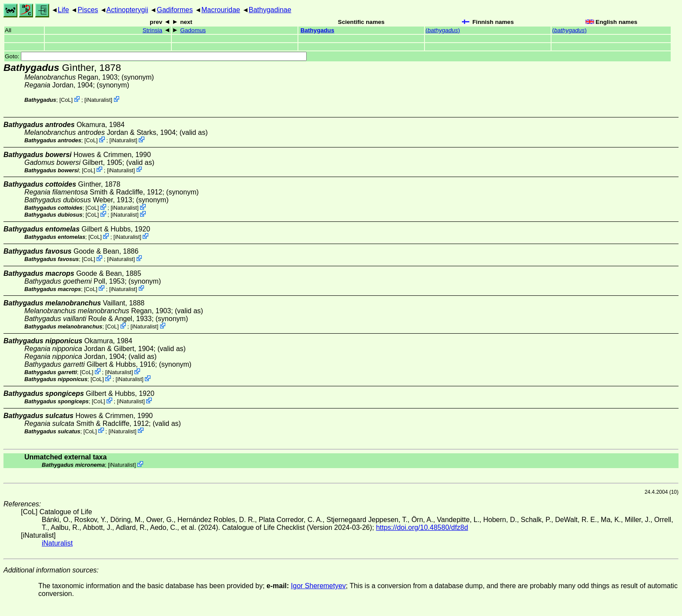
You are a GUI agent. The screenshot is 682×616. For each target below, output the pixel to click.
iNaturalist (99, 100)
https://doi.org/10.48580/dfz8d (422, 527)
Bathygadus (318, 30)
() (443, 30)
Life (64, 10)
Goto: (156, 56)
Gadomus (193, 30)
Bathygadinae (270, 10)
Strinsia (152, 30)
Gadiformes (175, 10)
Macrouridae (221, 10)
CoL (66, 100)
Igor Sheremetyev (318, 586)
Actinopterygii (127, 10)
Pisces (88, 10)
